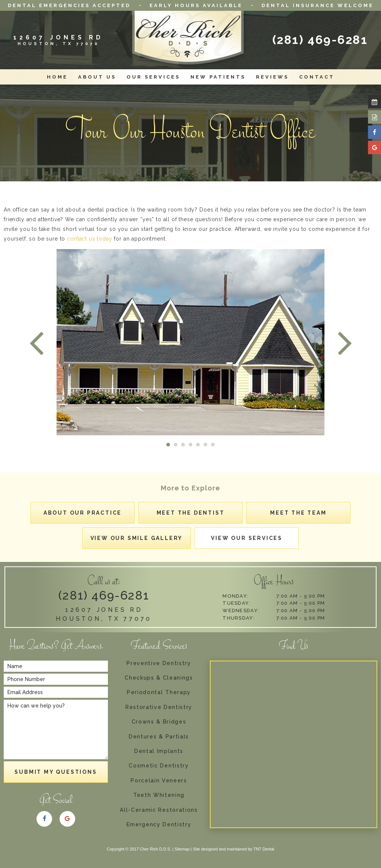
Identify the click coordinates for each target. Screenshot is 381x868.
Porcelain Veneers (159, 781)
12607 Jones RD (58, 40)
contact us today (89, 239)
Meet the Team (298, 513)
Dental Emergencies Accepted (69, 5)
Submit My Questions (56, 772)
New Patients (218, 77)
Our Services (153, 77)
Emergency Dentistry (159, 825)
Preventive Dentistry (159, 663)
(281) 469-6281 (320, 40)
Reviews (272, 77)
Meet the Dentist (191, 513)
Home (57, 77)
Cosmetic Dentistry (159, 766)
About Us (97, 77)
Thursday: (239, 618)
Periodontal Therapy (159, 692)
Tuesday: (236, 603)
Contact (317, 77)
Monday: (236, 596)
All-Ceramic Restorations (159, 810)
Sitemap (182, 849)
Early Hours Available (196, 5)
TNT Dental (264, 849)
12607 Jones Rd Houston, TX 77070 (104, 614)
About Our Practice (83, 513)
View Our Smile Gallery (137, 538)
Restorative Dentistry (159, 707)
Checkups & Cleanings (159, 678)
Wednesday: (241, 611)
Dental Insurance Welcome (318, 5)
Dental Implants (159, 751)
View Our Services (247, 538)
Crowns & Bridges (159, 722)
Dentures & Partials (159, 737)
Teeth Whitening (159, 795)
